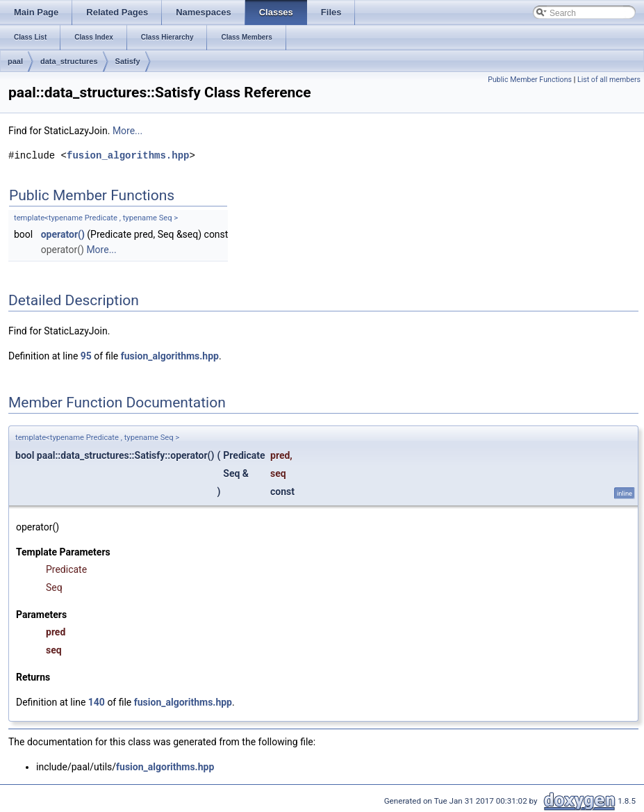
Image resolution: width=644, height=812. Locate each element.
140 (97, 702)
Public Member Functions (530, 80)
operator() (63, 234)
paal (15, 61)
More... (127, 131)
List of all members (609, 80)
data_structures (69, 61)
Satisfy (128, 61)
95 (86, 356)
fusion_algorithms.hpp (128, 155)
